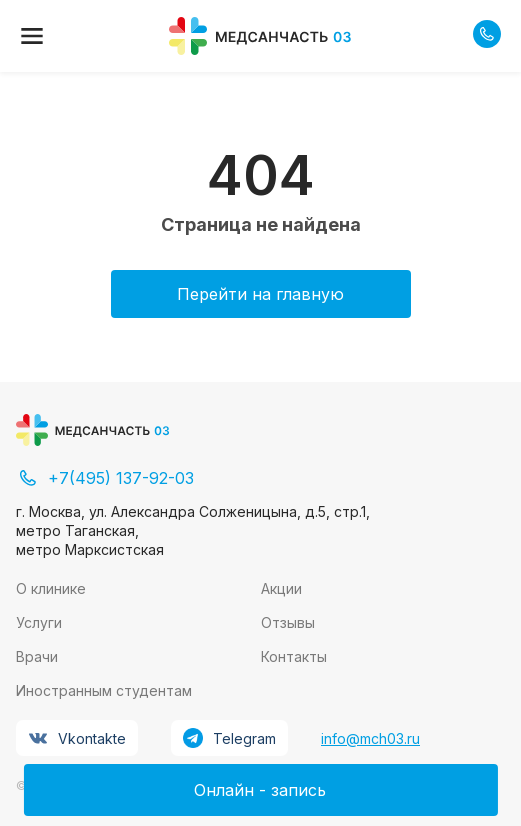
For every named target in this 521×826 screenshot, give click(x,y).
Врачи (37, 656)
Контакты (294, 656)
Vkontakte (77, 738)
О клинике (51, 588)
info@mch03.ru (370, 738)
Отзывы (288, 622)
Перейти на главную (260, 294)
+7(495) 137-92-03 (105, 478)
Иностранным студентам (104, 690)
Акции (281, 588)
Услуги (39, 622)
